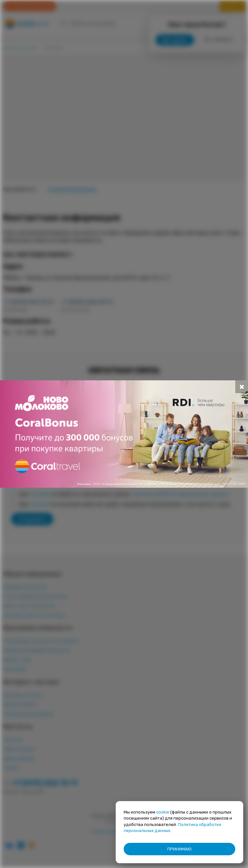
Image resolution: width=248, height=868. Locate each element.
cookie (163, 812)
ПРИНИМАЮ (179, 849)
